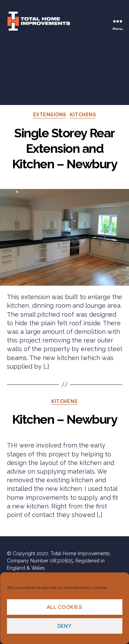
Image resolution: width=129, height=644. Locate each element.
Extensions (50, 115)
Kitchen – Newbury (65, 419)
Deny (65, 626)
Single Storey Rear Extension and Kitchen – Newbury (65, 148)
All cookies (65, 607)
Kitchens (83, 115)
